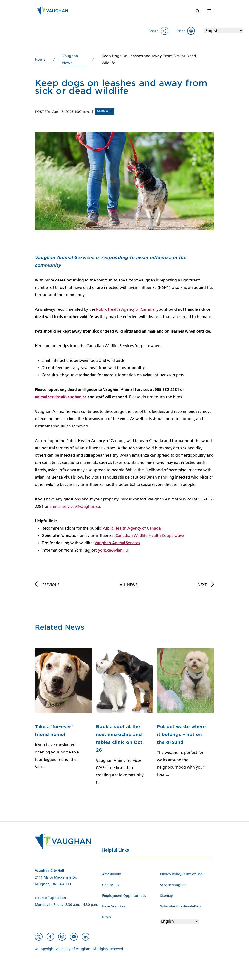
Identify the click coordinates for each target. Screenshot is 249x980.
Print (181, 31)
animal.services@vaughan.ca (61, 397)
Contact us (110, 885)
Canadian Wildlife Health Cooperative (150, 536)
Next (202, 585)
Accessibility (111, 874)
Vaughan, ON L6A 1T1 (53, 884)
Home (40, 59)
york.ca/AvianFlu (113, 550)
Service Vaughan (173, 885)
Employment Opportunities (124, 896)
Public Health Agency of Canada (125, 309)
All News (129, 585)
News (106, 917)
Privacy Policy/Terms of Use (181, 874)
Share (153, 31)
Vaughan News (70, 59)
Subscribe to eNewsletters (180, 906)
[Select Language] (224, 31)
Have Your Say (114, 906)
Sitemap (167, 896)
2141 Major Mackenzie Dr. (56, 877)
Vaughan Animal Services (117, 543)
